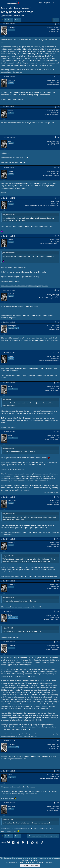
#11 (58, 383)
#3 (58, 107)
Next (16, 20)
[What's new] (53, 3)
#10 (58, 352)
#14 (58, 539)
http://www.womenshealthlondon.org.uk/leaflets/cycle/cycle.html (25, 286)
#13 (58, 497)
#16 (58, 611)
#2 (58, 77)
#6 (58, 198)
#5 (58, 168)
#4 (58, 137)
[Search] (57, 3)
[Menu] (3, 3)
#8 (58, 290)
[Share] (55, 24)
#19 (58, 771)
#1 (58, 24)
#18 (58, 741)
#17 (58, 642)
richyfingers (7, 16)
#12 (58, 432)
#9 (58, 322)
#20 (58, 803)
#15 (58, 581)
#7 (58, 236)
